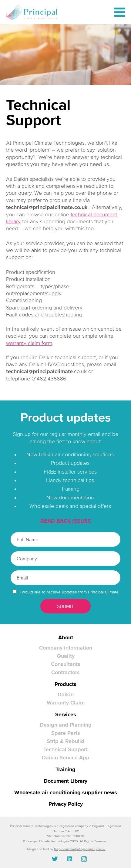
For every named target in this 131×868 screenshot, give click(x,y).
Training (65, 769)
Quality (66, 656)
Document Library (65, 781)
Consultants (66, 664)
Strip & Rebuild (65, 741)
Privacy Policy (66, 804)
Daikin (66, 694)
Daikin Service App (66, 758)
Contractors (65, 672)
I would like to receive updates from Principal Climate (69, 592)
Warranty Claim (66, 703)
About (66, 637)
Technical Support (65, 749)
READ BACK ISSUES (66, 521)
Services (66, 714)
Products (65, 684)
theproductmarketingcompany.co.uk (80, 849)
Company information (66, 648)
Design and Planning (66, 725)
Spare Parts (66, 733)
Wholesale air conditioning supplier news (66, 792)
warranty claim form (29, 343)
